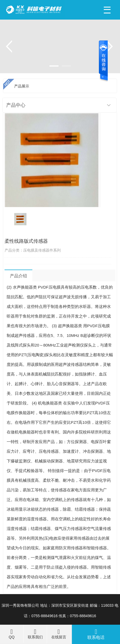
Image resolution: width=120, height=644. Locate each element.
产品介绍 (18, 276)
